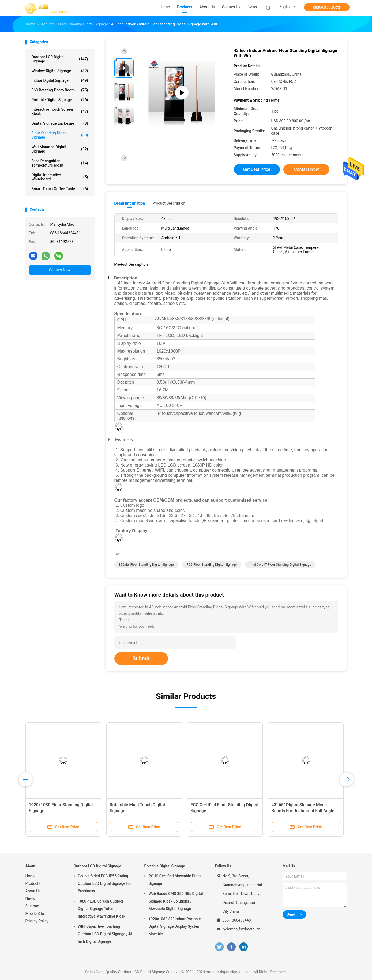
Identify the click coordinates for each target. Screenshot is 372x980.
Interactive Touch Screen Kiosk (60, 112)
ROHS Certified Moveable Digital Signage (176, 880)
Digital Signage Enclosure (60, 123)
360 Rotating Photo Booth (60, 90)
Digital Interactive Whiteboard (60, 177)
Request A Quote (326, 7)
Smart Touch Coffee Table (60, 189)
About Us (33, 891)
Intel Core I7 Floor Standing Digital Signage (280, 565)
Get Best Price (257, 169)
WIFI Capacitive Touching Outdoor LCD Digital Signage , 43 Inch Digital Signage (105, 934)
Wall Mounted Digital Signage (60, 149)
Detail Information (130, 203)
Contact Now (60, 270)
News (30, 898)
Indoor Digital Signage (60, 80)
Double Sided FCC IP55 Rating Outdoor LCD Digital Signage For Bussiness (105, 883)
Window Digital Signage (60, 71)
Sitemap (32, 906)
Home (31, 876)
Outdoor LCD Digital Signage (60, 59)
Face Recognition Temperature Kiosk (60, 163)
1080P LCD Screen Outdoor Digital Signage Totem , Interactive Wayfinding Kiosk (102, 909)
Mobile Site (35, 914)
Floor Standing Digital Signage (60, 135)
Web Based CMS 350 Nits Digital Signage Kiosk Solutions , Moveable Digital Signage (176, 901)
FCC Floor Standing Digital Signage (212, 565)
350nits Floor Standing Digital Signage (146, 565)
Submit (141, 659)
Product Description (169, 203)
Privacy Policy (37, 921)
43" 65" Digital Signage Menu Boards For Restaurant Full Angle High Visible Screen (303, 811)
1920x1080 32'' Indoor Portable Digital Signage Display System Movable (175, 926)
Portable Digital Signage (60, 100)
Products (33, 883)
